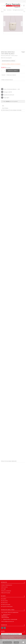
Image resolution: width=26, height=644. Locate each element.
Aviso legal (3, 589)
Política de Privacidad (6, 593)
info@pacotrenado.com (9, 621)
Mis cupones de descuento (7, 607)
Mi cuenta (3, 596)
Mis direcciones (4, 603)
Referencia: (3, 56)
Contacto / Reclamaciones (7, 585)
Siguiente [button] (22, 24)
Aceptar (16, 642)
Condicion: (13, 56)
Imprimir (4, 75)
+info (19, 89)
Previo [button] (4, 24)
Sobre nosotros (4, 587)
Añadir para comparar (11, 75)
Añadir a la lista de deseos (7, 80)
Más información (7, 642)
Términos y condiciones (6, 591)
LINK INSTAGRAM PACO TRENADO (9, 61)
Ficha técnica (5, 108)
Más (3, 106)
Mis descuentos (4, 601)
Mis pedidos (4, 599)
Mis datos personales (6, 605)
